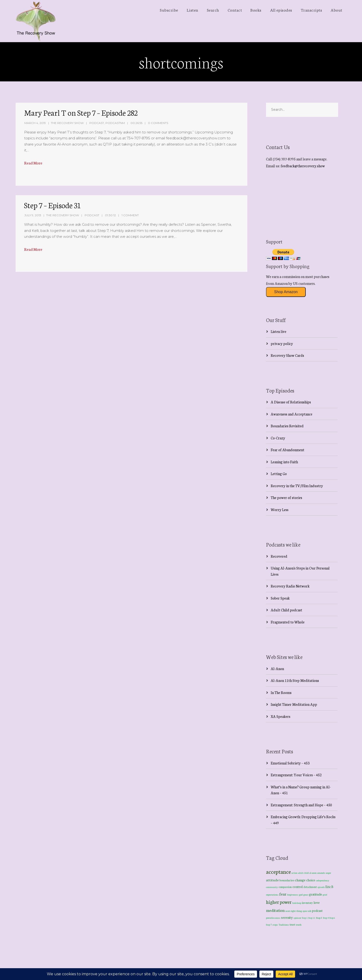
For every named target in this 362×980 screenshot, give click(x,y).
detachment (310, 887)
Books (256, 10)
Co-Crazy (278, 438)
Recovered (279, 556)
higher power (279, 902)
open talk (307, 911)
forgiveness (293, 895)
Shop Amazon (286, 292)
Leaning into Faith (284, 462)
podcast (317, 910)
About (336, 10)
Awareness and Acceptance (292, 414)
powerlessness (273, 918)
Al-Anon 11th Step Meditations (295, 680)
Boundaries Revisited (287, 426)
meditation (275, 910)
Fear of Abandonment (288, 450)
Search (213, 10)
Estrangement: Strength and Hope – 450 (301, 805)
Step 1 (305, 918)
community (272, 887)
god (301, 895)
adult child (303, 873)
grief (325, 894)
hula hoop (297, 903)
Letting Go (279, 474)
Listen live (279, 331)
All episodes (281, 10)
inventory (307, 903)
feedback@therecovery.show (303, 166)
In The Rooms (281, 692)
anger (328, 873)
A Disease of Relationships (291, 402)
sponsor (297, 918)
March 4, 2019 (35, 123)
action (294, 873)
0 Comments (158, 123)
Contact (235, 10)
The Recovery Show (67, 123)
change (300, 880)
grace (306, 895)
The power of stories (286, 497)
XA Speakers (281, 716)
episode (321, 887)
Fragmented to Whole (288, 622)
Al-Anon (277, 669)
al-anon (313, 873)
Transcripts (312, 10)
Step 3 (319, 918)
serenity (287, 917)
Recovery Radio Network (290, 586)
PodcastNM (115, 123)
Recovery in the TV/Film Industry (297, 486)
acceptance (278, 871)
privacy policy (282, 343)
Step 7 (269, 925)
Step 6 (332, 918)
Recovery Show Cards (287, 355)
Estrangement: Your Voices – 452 (296, 775)
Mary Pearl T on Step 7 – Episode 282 (81, 112)
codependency (323, 880)
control (298, 887)
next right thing (294, 911)
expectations (272, 895)
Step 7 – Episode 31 (52, 205)
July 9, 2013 (33, 215)
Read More (33, 163)
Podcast (97, 123)
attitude (272, 880)
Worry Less (280, 510)
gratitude (316, 894)
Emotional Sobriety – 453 (290, 763)
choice (311, 880)
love (317, 902)
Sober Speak (280, 598)
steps (275, 925)
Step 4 (326, 918)
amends (321, 873)
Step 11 (312, 918)
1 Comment (130, 215)
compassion (285, 887)
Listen (193, 10)
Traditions (284, 925)
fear (283, 894)
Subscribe (169, 10)
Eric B (329, 887)
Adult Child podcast (286, 610)
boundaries (287, 880)
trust (292, 924)
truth (299, 925)
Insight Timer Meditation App (294, 704)
